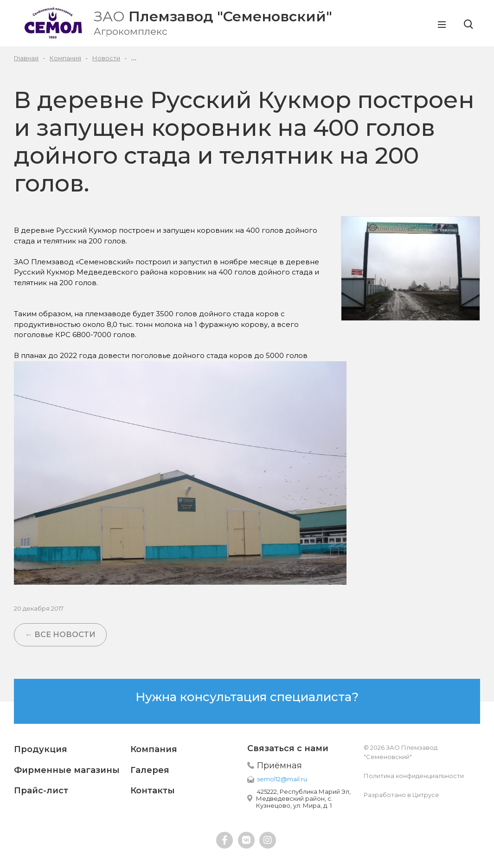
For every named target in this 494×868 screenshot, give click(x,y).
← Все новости (60, 635)
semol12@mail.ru (282, 779)
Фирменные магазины (67, 770)
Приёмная (279, 766)
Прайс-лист (41, 791)
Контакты (153, 791)
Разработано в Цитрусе (401, 795)
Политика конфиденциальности (414, 776)
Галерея (150, 770)
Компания (154, 749)
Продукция (41, 749)
